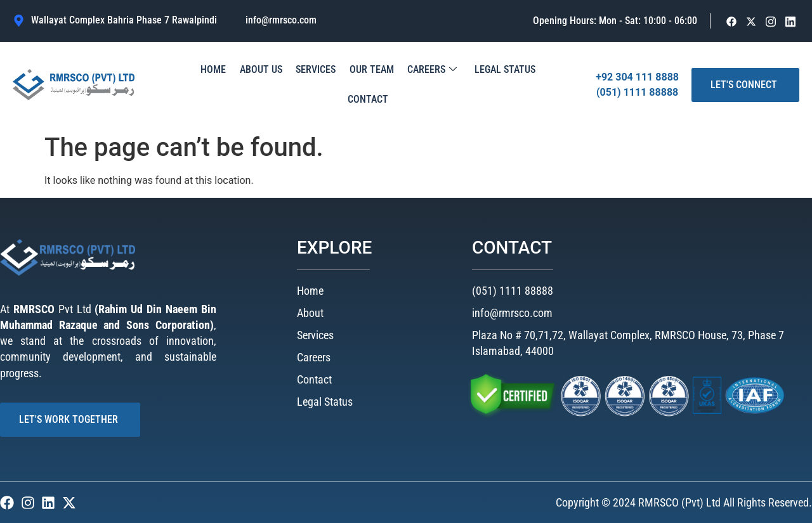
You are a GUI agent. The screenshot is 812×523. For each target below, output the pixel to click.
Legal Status (471, 85)
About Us (241, 85)
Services (292, 85)
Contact (532, 85)
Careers (402, 85)
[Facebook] (732, 21)
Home (197, 85)
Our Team (344, 85)
